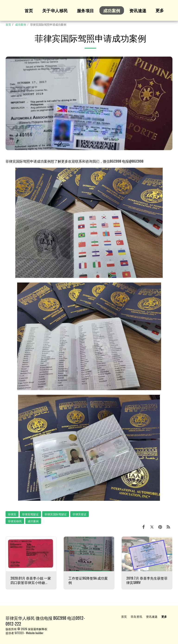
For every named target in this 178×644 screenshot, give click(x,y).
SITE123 (19, 633)
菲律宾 (12, 514)
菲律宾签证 (79, 514)
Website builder (35, 633)
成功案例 (21, 24)
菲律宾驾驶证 (30, 514)
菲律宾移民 (15, 521)
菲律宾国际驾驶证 (56, 514)
